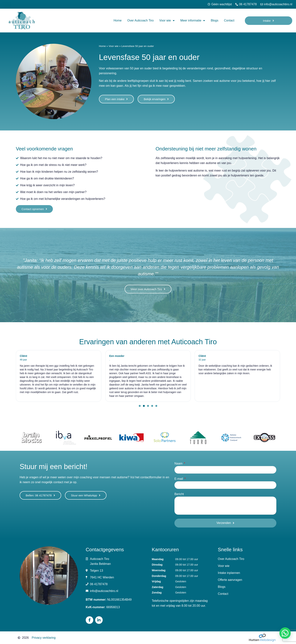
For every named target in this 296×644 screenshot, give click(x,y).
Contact (229, 20)
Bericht (179, 494)
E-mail (179, 479)
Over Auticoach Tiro (140, 20)
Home (118, 20)
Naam (179, 464)
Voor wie (167, 21)
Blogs (214, 20)
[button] (140, 406)
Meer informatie (193, 21)
